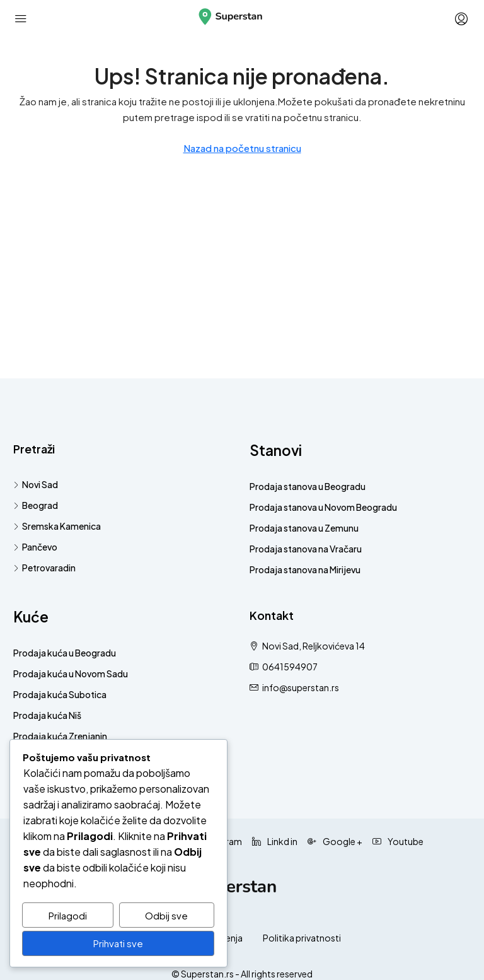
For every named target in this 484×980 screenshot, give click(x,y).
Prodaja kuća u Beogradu (65, 653)
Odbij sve (166, 916)
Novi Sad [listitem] (36, 484)
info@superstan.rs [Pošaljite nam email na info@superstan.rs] (301, 687)
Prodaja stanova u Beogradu (308, 486)
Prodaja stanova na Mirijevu (305, 569)
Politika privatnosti (302, 938)
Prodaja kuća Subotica (60, 694)
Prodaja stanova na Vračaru (306, 549)
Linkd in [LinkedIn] (275, 841)
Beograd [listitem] (36, 505)
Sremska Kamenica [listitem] (57, 526)
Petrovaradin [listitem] (44, 568)
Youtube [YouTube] (398, 841)
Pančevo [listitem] (35, 547)
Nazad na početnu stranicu (242, 148)
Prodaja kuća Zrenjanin (60, 736)
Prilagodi (68, 916)
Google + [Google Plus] (335, 841)
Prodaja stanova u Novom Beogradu (323, 507)
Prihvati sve (118, 944)
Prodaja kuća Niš (47, 715)
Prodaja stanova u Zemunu (304, 528)
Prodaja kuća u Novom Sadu (71, 674)
